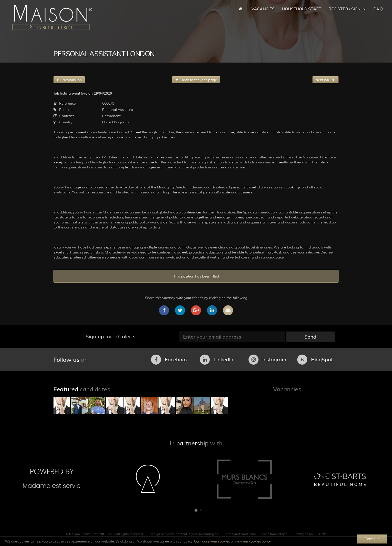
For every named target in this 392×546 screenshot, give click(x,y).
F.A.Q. (378, 9)
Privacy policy (303, 534)
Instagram (267, 360)
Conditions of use (275, 534)
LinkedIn (216, 360)
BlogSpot (315, 360)
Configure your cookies (212, 541)
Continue (372, 539)
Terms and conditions (240, 534)
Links (323, 534)
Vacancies (263, 9)
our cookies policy (257, 541)
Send (310, 337)
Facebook (169, 360)
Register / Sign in (347, 9)
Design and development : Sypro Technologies (184, 534)
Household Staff (301, 9)
